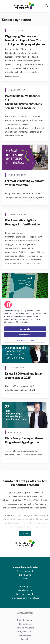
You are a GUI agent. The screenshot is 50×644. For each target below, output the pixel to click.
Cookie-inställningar (25, 340)
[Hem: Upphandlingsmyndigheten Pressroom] (24, 6)
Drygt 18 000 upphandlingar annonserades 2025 (24, 375)
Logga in (25, 639)
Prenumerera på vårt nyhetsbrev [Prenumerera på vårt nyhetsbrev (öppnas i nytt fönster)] (25, 598)
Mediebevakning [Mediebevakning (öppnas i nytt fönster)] (25, 620)
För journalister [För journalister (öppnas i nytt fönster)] (25, 631)
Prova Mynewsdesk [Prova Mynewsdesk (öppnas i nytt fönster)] (25, 628)
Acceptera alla (25, 334)
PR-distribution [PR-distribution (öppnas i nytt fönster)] (25, 624)
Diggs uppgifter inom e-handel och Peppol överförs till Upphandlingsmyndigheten (25, 40)
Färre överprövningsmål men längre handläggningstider (24, 440)
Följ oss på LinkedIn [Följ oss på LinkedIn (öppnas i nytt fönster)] (25, 594)
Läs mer (25, 533)
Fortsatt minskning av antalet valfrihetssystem (25, 183)
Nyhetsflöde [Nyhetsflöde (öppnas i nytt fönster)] (25, 635)
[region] (25, 322)
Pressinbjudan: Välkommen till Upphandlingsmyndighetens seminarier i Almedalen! (23, 102)
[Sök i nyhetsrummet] (47, 6)
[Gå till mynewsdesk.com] (25, 613)
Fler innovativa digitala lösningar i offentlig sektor (23, 222)
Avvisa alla (25, 329)
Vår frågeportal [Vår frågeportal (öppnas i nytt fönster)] (25, 590)
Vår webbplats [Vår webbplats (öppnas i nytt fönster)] (25, 586)
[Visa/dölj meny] (4, 6)
